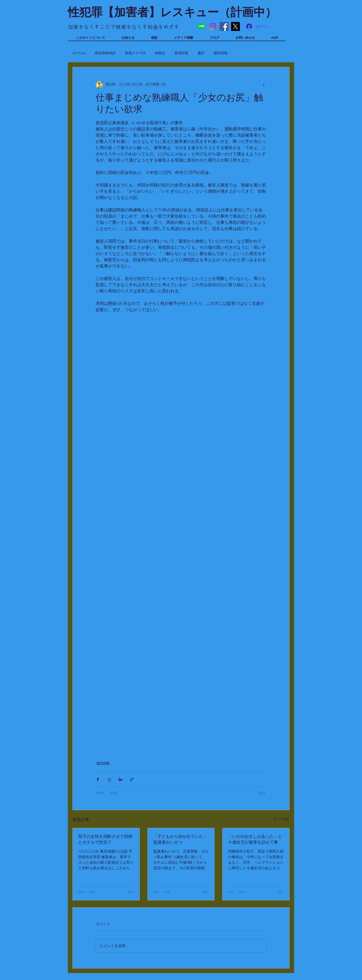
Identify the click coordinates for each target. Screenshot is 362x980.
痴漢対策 (181, 53)
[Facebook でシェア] (98, 779)
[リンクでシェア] (132, 779)
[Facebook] (224, 26)
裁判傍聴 (221, 53)
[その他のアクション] (264, 85)
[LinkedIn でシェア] (120, 779)
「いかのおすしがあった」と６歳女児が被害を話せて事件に (255, 840)
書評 (201, 53)
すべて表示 (281, 819)
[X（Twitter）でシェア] (109, 779)
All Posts (79, 53)
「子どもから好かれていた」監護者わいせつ (180, 840)
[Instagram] (213, 26)
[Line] (201, 26)
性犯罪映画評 (105, 53)
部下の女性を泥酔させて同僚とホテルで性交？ (105, 840)
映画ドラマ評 (135, 53)
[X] (235, 26)
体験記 (160, 53)
